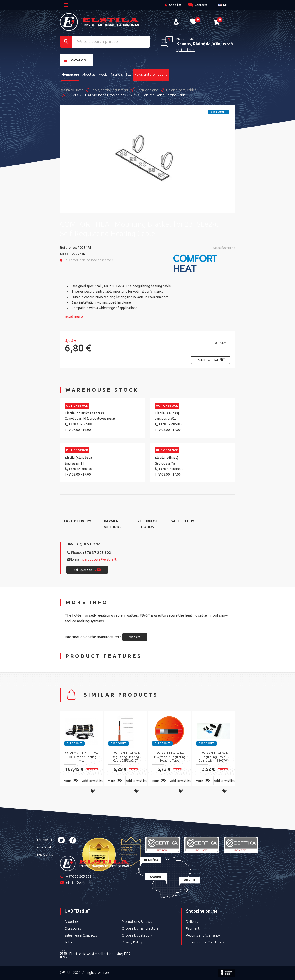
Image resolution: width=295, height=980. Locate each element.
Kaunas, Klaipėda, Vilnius (201, 44)
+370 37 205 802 (97, 553)
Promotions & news (137, 921)
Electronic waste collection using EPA (95, 954)
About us (89, 75)
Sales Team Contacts (81, 935)
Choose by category (137, 935)
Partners (117, 75)
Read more (74, 317)
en (223, 5)
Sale (129, 75)
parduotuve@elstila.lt (99, 559)
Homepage (70, 75)
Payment (193, 928)
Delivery (192, 921)
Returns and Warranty (203, 935)
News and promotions (151, 75)
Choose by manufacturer (141, 928)
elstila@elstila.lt (76, 883)
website (135, 637)
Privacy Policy (132, 942)
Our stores (73, 928)
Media (103, 75)
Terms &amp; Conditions (205, 942)
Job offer (72, 942)
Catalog (75, 60)
